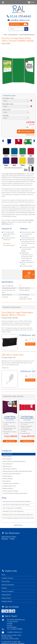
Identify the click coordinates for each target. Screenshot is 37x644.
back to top (19, 525)
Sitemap (4, 588)
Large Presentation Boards (27, 35)
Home (5, 35)
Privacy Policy (6, 581)
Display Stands (7, 457)
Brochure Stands (8, 479)
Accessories (7, 245)
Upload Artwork (15, 24)
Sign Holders (7, 481)
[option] (8, 142)
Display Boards (13, 35)
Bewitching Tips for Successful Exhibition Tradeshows (18, 515)
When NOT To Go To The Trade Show (13, 511)
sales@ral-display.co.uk (18, 20)
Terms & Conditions (8, 591)
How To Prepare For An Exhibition (12, 508)
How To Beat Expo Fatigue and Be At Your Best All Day (18, 518)
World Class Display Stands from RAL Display (16, 505)
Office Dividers (7, 466)
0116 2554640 (18, 16)
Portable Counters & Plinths (11, 484)
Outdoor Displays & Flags (10, 491)
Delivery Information (8, 585)
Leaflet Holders (7, 476)
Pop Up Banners (8, 464)
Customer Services (7, 578)
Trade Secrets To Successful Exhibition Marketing (16, 501)
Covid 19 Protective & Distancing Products (15, 493)
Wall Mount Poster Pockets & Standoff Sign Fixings (17, 471)
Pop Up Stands (7, 459)
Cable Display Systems (10, 469)
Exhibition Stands (8, 488)
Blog (4, 498)
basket (31, 2)
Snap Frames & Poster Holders (12, 474)
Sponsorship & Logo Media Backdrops (14, 461)
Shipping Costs (30, 135)
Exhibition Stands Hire (9, 486)
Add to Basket (26, 132)
